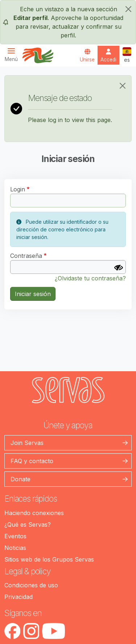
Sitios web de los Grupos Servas (49, 559)
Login (18, 189)
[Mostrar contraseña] (119, 268)
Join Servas (27, 443)
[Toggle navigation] (13, 55)
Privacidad (18, 597)
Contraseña (26, 256)
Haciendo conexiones (34, 513)
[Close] (123, 86)
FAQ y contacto (32, 461)
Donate (20, 479)
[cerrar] (128, 9)
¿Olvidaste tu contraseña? (90, 278)
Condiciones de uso (31, 585)
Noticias (15, 548)
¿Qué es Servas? (28, 524)
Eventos (15, 536)
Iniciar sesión (33, 294)
